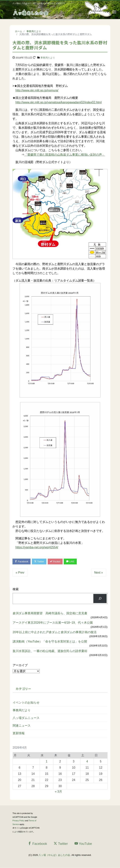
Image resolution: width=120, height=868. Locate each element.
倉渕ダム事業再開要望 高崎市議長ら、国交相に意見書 (50, 613)
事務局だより (48, 58)
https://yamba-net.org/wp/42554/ (37, 547)
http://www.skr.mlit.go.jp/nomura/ (37, 90)
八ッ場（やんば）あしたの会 (54, 855)
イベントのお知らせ (26, 703)
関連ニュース (22, 726)
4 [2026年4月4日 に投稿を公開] (87, 762)
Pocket (56, 562)
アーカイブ (20, 665)
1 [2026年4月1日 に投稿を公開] (46, 762)
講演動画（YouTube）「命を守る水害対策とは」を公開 (50, 642)
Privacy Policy (19, 821)
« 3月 (58, 792)
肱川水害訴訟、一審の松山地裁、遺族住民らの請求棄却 (50, 651)
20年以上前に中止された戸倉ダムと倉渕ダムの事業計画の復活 (55, 632)
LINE (72, 562)
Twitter (40, 562)
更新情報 (19, 733)
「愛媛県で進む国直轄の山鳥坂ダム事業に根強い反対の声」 (65, 155)
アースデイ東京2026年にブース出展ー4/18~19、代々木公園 (53, 623)
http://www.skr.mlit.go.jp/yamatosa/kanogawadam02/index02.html (59, 102)
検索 (16, 589)
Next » (99, 573)
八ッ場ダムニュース (26, 718)
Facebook (22, 562)
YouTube (83, 844)
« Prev (20, 573)
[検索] (100, 599)
